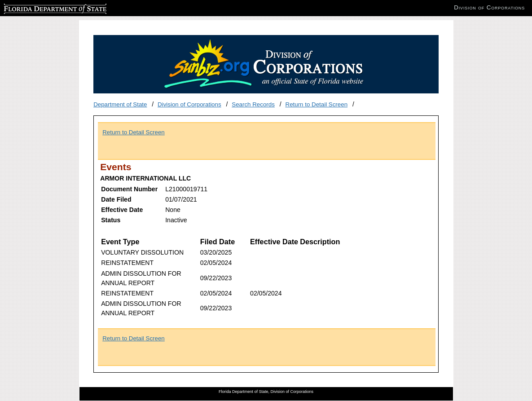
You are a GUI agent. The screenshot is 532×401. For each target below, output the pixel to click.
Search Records (253, 104)
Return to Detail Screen (317, 104)
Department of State (120, 104)
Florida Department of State (40, 7)
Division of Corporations (189, 104)
